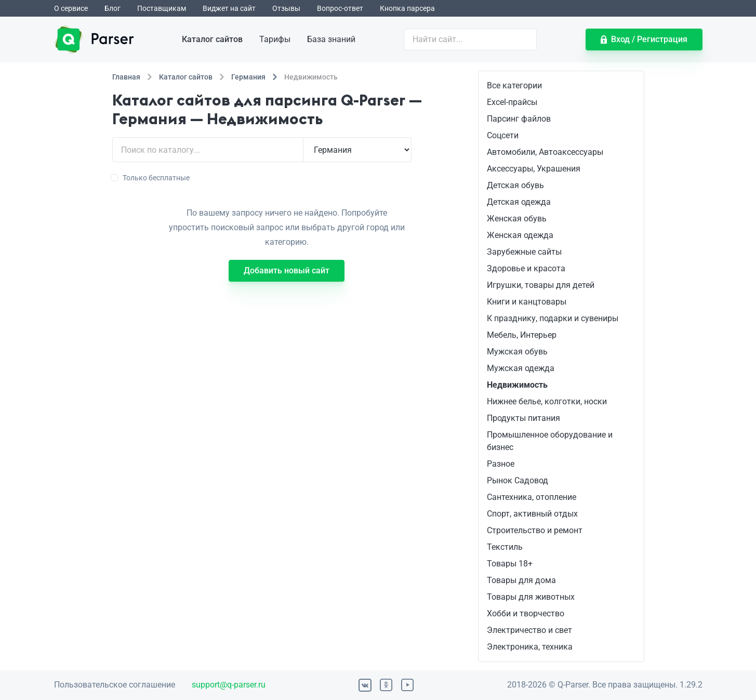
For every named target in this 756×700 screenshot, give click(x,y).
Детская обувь (515, 185)
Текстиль (505, 547)
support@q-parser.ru (229, 685)
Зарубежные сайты (524, 252)
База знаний (331, 39)
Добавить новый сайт (287, 270)
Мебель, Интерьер (522, 335)
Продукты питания (523, 418)
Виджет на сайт (229, 8)
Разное (501, 464)
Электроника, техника (530, 647)
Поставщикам (162, 8)
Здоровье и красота (526, 268)
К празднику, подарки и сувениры (553, 318)
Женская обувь (517, 219)
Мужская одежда (521, 368)
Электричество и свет (529, 630)
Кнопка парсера (407, 8)
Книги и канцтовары (527, 302)
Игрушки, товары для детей (541, 285)
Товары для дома (521, 580)
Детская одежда (519, 202)
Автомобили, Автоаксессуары (545, 152)
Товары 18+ (510, 564)
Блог (112, 8)
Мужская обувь (517, 352)
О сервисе (71, 8)
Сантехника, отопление (532, 497)
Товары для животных (531, 597)
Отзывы (286, 8)
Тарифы (275, 39)
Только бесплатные (151, 178)
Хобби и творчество (526, 613)
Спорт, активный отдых (532, 514)
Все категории (514, 85)
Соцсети (503, 135)
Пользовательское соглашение (115, 685)
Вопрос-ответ (340, 8)
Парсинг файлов (519, 119)
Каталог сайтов (212, 39)
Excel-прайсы (512, 102)
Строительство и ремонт (535, 530)
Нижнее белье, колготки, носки (547, 401)
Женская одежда (520, 235)
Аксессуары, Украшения (534, 169)
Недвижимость (517, 385)
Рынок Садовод (518, 480)
